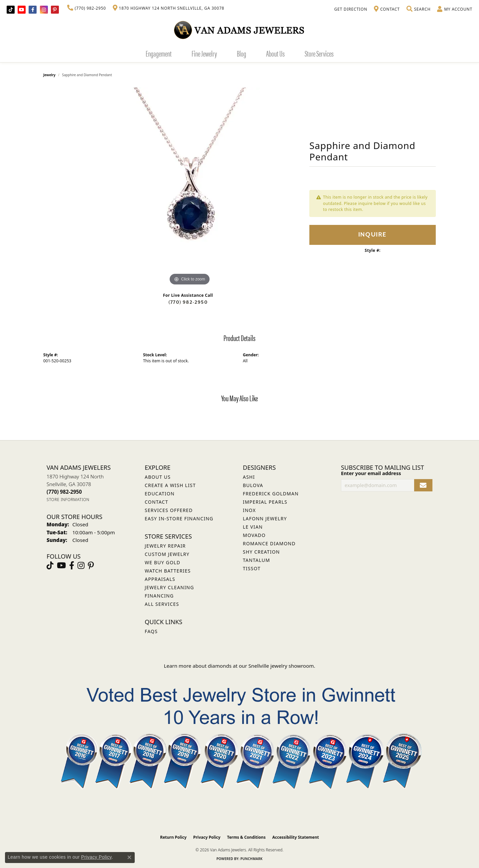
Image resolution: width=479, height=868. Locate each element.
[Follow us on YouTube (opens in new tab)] (22, 10)
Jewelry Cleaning (169, 587)
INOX (249, 510)
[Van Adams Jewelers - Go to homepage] (239, 30)
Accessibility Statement (295, 837)
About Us (275, 53)
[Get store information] (68, 500)
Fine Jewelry (204, 53)
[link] (87, 8)
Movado (254, 535)
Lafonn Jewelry (265, 519)
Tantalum (256, 560)
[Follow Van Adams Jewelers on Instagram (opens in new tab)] (44, 10)
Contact (157, 502)
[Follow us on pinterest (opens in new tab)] (55, 10)
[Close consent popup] (129, 857)
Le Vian (253, 527)
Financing (159, 596)
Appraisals (160, 579)
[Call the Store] (64, 492)
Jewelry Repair (165, 546)
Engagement (159, 53)
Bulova (253, 485)
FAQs (151, 631)
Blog (241, 53)
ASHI (249, 477)
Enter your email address (371, 473)
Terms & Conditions (246, 837)
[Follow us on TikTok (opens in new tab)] (11, 10)
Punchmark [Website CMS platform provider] (252, 859)
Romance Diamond (269, 543)
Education (160, 494)
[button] (418, 9)
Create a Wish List (170, 485)
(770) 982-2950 (188, 302)
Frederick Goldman (271, 494)
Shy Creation (261, 552)
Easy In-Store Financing (179, 519)
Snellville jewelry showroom (281, 666)
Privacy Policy (207, 837)
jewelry (49, 75)
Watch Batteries (168, 571)
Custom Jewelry (167, 554)
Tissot (252, 568)
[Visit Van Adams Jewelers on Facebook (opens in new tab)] (33, 10)
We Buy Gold (162, 562)
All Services (162, 604)
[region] (190, 187)
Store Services (319, 53)
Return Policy (173, 837)
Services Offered (169, 510)
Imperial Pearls (265, 502)
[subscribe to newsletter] (423, 485)
